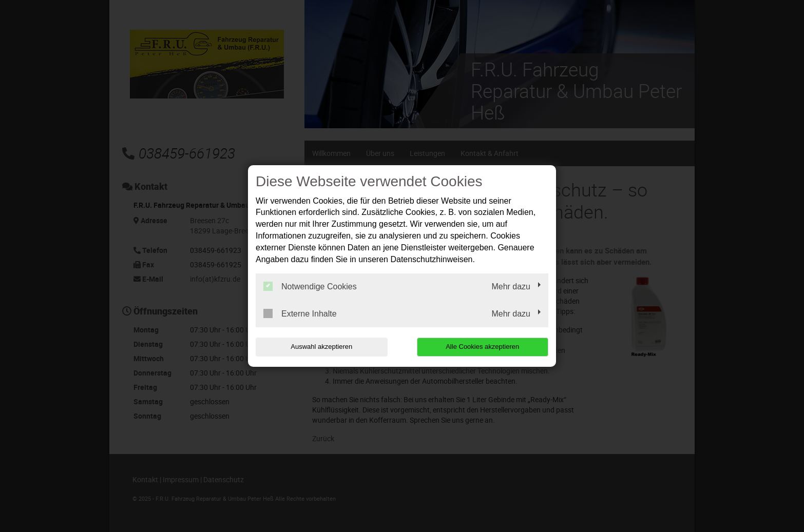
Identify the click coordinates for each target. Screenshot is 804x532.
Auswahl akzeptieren (321, 347)
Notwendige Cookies (310, 286)
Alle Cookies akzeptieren (482, 347)
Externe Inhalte (300, 313)
